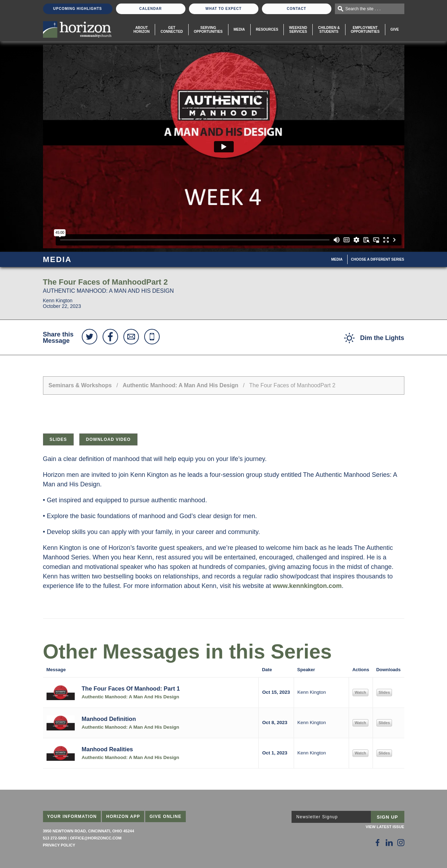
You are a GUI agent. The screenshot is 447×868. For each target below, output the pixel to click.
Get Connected (172, 30)
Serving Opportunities (208, 30)
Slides (58, 439)
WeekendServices (298, 30)
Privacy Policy (59, 845)
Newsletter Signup (317, 817)
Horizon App (123, 817)
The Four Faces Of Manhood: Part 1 (131, 688)
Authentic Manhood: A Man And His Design (180, 385)
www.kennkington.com (307, 586)
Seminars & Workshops (80, 385)
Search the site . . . (363, 9)
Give (395, 29)
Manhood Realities (108, 749)
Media (239, 29)
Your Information (72, 817)
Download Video (108, 439)
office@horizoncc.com (96, 838)
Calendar (151, 9)
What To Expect (224, 9)
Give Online (166, 817)
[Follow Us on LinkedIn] (389, 843)
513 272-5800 (55, 838)
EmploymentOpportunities (365, 30)
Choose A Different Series (378, 259)
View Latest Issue (385, 827)
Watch (360, 692)
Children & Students (329, 30)
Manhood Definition (109, 719)
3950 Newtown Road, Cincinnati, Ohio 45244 (89, 831)
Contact (296, 9)
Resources (267, 29)
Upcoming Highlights (78, 9)
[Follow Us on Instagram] (401, 843)
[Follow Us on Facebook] (378, 843)
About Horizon (141, 30)
